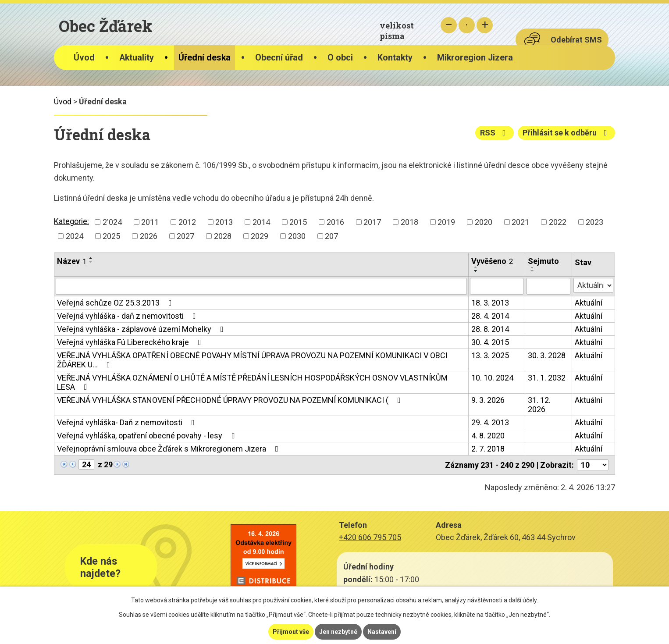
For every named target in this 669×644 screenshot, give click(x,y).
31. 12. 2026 (539, 405)
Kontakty (395, 58)
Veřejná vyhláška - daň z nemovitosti (128, 316)
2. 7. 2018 (488, 449)
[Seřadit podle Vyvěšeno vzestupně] (476, 267)
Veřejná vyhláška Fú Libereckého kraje (131, 342)
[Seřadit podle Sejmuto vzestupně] (533, 267)
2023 (594, 222)
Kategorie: (71, 221)
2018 (409, 222)
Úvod (84, 58)
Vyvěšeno (492, 261)
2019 (446, 222)
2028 (223, 236)
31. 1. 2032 (547, 378)
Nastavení (382, 632)
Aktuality (137, 58)
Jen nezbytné (338, 632)
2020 (484, 222)
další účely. (523, 600)
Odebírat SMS (576, 40)
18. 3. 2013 (490, 303)
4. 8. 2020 (488, 436)
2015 (298, 222)
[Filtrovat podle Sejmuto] (548, 286)
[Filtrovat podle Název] (261, 286)
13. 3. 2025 (490, 355)
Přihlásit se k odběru (567, 133)
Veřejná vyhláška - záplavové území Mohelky (142, 329)
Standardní (467, 25)
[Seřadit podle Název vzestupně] (91, 258)
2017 (372, 222)
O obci (340, 58)
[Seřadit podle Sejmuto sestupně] (533, 271)
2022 (558, 222)
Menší (449, 25)
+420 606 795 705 (370, 537)
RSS (495, 133)
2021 (520, 222)
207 (331, 236)
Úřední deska (205, 58)
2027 (185, 236)
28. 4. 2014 (490, 316)
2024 (75, 236)
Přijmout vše (291, 632)
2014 (261, 222)
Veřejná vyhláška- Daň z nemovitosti (128, 422)
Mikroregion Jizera (475, 58)
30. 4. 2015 (490, 342)
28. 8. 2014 (490, 329)
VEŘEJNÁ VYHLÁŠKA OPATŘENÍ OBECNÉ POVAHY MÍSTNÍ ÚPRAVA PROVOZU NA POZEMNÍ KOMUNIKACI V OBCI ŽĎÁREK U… (252, 360)
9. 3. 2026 (488, 400)
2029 (260, 236)
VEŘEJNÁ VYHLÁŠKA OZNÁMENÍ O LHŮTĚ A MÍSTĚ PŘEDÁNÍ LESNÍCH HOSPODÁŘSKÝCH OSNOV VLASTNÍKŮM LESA (252, 382)
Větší (485, 25)
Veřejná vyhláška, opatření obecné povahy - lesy (148, 436)
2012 (187, 222)
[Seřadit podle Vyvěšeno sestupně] (476, 271)
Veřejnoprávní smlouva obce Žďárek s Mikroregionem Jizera (169, 449)
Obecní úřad (279, 58)
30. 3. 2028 (547, 355)
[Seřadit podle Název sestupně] (91, 262)
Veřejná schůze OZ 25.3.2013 (116, 303)
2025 (111, 236)
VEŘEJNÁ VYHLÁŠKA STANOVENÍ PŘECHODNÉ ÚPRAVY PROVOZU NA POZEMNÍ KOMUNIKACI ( (231, 400)
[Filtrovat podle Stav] (593, 285)
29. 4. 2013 (490, 422)
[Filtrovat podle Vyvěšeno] (497, 286)
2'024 (112, 222)
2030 (297, 236)
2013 (224, 222)
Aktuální (589, 303)
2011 (150, 222)
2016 (335, 222)
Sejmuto (543, 261)
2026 (149, 236)
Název (72, 261)
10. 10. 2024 (492, 378)
